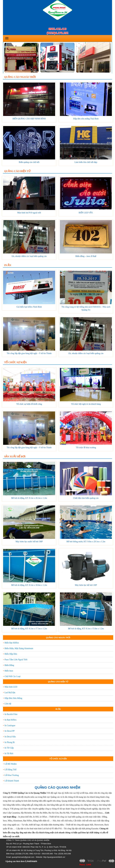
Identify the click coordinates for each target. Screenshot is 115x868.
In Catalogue (10, 725)
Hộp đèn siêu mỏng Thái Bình (86, 119)
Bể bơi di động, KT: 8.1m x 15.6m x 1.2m (86, 629)
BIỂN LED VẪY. (86, 213)
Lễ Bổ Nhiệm (11, 764)
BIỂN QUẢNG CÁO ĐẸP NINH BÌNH (29, 119)
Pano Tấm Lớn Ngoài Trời (16, 660)
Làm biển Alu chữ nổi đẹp (86, 162)
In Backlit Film (11, 714)
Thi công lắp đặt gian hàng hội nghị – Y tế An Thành (29, 353)
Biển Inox (9, 671)
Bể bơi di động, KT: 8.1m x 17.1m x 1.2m (29, 629)
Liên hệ (8, 704)
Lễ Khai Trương (12, 775)
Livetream (31, 861)
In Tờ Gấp (9, 748)
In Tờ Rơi (9, 753)
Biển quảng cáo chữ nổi (29, 162)
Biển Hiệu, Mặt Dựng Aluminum (19, 648)
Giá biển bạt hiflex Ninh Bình (29, 307)
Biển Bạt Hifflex (12, 643)
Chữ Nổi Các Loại (13, 676)
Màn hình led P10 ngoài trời (29, 213)
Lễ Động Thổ (10, 770)
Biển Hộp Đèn (11, 654)
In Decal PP (10, 731)
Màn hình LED (11, 687)
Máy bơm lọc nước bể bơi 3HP (29, 542)
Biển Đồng (9, 665)
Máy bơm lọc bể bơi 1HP (86, 585)
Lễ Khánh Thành (12, 781)
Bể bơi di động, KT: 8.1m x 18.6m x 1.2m (29, 585)
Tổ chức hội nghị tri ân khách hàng (86, 404)
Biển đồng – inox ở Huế (86, 256)
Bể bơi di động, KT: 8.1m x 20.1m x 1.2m (29, 498)
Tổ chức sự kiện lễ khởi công (29, 404)
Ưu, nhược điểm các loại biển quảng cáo (29, 256)
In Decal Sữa (10, 737)
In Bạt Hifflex (11, 720)
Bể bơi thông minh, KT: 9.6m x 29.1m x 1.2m (86, 542)
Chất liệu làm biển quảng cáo (86, 498)
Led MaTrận (10, 693)
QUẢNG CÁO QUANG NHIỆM (58, 787)
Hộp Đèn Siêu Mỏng (13, 698)
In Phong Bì (10, 742)
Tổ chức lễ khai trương (86, 448)
